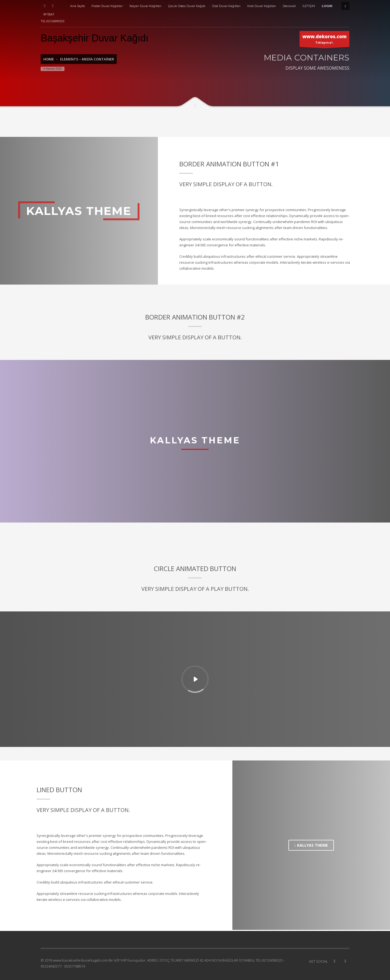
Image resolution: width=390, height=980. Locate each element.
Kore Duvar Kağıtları (262, 6)
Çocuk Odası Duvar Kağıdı (187, 6)
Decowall (289, 6)
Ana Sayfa (77, 6)
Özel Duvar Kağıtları (226, 6)
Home (49, 59)
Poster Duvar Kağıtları (107, 6)
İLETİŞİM (309, 6)
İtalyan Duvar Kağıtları (145, 6)
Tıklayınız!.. (324, 40)
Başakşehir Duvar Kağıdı (95, 38)
